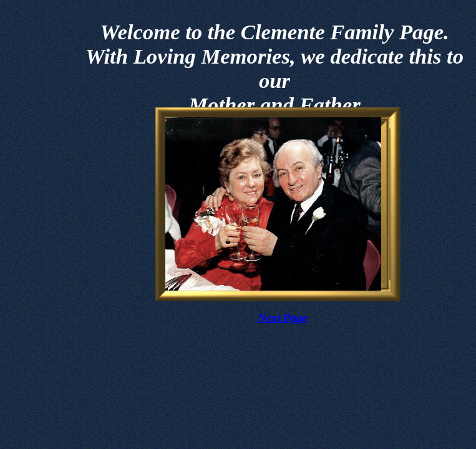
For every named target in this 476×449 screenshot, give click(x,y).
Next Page (282, 318)
